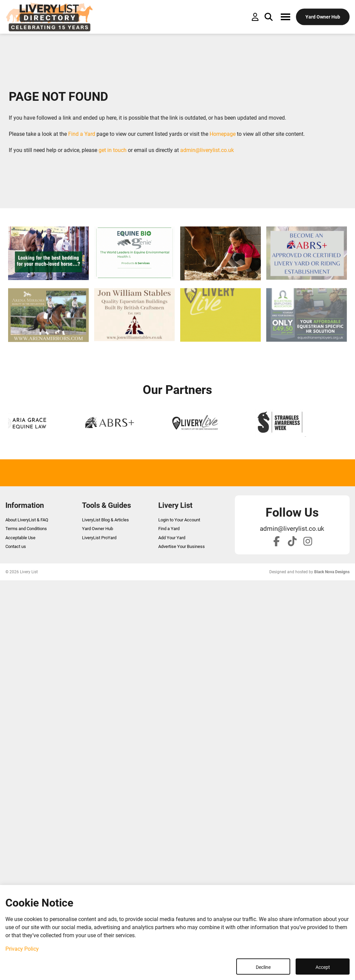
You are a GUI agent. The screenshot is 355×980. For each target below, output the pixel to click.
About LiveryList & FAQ (27, 520)
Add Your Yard (172, 538)
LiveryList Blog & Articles (105, 520)
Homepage (223, 134)
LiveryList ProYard (99, 538)
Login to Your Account (179, 520)
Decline (263, 967)
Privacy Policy (22, 949)
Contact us (16, 546)
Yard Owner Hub (98, 529)
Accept (323, 967)
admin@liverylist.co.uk (207, 150)
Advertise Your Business (182, 546)
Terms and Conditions (26, 529)
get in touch (113, 150)
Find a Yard (82, 134)
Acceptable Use (20, 538)
